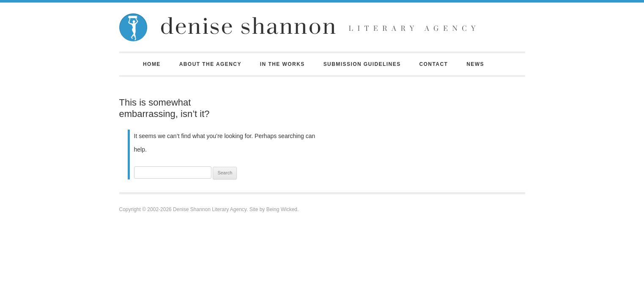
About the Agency (210, 64)
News (475, 64)
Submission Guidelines (362, 64)
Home (152, 64)
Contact (433, 64)
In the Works (282, 64)
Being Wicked (282, 209)
